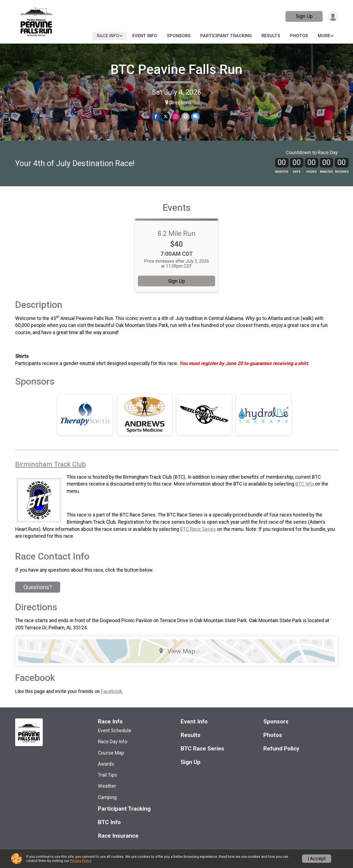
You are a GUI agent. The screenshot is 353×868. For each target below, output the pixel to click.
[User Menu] (333, 16)
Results (271, 36)
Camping (107, 805)
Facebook (112, 699)
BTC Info (305, 492)
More (324, 36)
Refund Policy (281, 756)
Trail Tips (108, 783)
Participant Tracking (226, 36)
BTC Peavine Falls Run (176, 69)
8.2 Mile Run (176, 241)
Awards (106, 772)
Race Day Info (113, 749)
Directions (180, 103)
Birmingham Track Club (50, 472)
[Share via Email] (185, 117)
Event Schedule (115, 738)
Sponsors (179, 36)
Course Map (111, 761)
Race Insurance (118, 843)
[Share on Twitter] (166, 117)
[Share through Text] (195, 117)
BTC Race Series (198, 537)
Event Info (145, 36)
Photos (299, 36)
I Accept (317, 859)
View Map (177, 659)
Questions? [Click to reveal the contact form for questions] (38, 595)
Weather (107, 794)
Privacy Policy (81, 861)
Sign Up (304, 16)
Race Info (108, 36)
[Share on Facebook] (156, 117)
